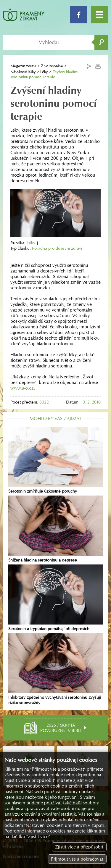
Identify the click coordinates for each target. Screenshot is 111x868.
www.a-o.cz (22, 388)
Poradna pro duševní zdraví (57, 248)
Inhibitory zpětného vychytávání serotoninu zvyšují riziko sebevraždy (55, 669)
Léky (44, 72)
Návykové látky (23, 72)
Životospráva (52, 66)
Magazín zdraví (23, 66)
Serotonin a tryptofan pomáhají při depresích (55, 598)
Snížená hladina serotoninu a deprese (55, 529)
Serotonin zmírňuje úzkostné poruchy (55, 460)
